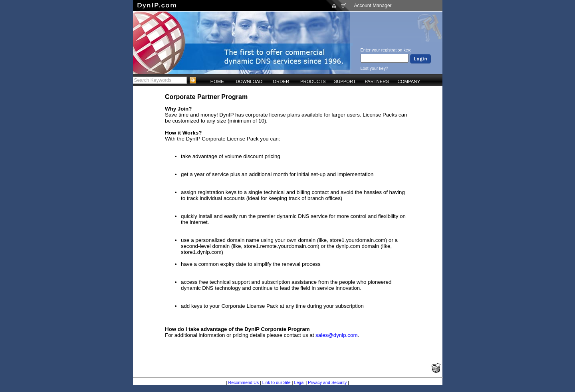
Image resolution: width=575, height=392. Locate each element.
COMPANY (409, 81)
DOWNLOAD (249, 81)
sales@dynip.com (336, 335)
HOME (217, 81)
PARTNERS (377, 81)
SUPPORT (345, 81)
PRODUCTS (313, 81)
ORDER (281, 81)
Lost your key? (374, 68)
